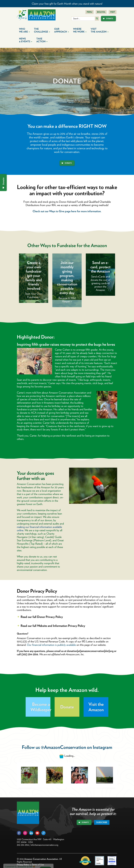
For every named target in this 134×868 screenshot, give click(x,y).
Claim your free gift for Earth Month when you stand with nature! (67, 4)
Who (24, 30)
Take (42, 40)
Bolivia (101, 12)
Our (62, 30)
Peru (89, 12)
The (42, 30)
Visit (113, 12)
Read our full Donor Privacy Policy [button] (40, 617)
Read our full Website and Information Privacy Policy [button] (51, 626)
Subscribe (102, 822)
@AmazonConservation (63, 747)
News (26, 40)
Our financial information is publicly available (51, 645)
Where (80, 30)
